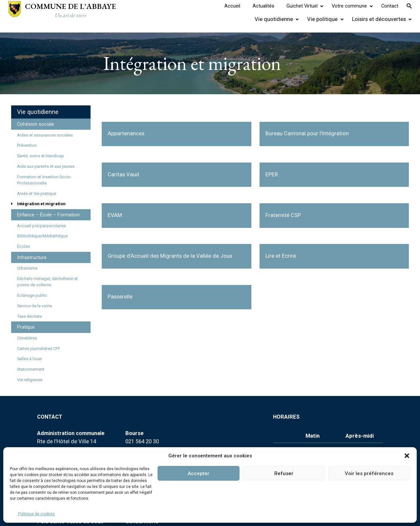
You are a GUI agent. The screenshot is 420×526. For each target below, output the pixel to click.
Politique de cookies (36, 514)
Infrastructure (32, 257)
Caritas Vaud (123, 175)
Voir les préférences (369, 473)
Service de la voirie (34, 306)
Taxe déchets (30, 316)
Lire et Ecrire (281, 256)
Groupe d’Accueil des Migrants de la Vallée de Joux (170, 256)
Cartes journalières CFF (39, 349)
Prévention (27, 145)
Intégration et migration (41, 204)
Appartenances (126, 133)
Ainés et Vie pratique (37, 194)
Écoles (23, 246)
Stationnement (31, 369)
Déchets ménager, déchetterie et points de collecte (47, 282)
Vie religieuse (30, 380)
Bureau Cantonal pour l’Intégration (307, 133)
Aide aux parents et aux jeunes (46, 166)
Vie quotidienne (38, 112)
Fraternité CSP (283, 215)
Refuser (284, 473)
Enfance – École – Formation (48, 215)
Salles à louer (30, 359)
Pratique (26, 327)
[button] (407, 456)
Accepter (199, 473)
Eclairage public (32, 295)
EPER (272, 175)
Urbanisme (27, 268)
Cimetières (27, 338)
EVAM (115, 215)
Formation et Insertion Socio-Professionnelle (44, 180)
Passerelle (120, 297)
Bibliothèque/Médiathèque (42, 236)
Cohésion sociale (36, 124)
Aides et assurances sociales (45, 135)
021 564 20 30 (142, 441)
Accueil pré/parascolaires (42, 226)
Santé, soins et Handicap (41, 156)
